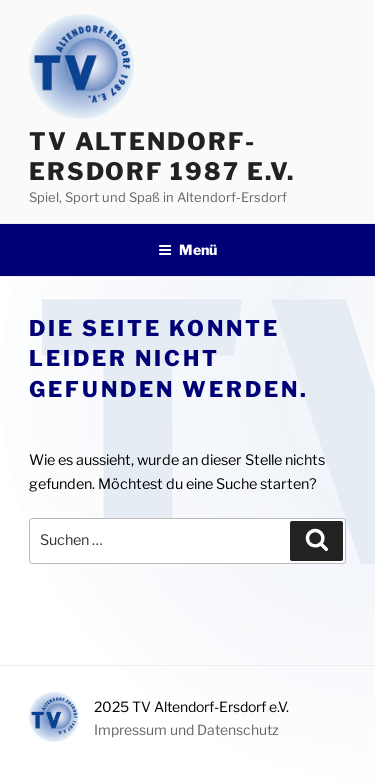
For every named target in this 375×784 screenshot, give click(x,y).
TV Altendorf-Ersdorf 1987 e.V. (162, 156)
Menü (187, 249)
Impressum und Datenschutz (186, 729)
